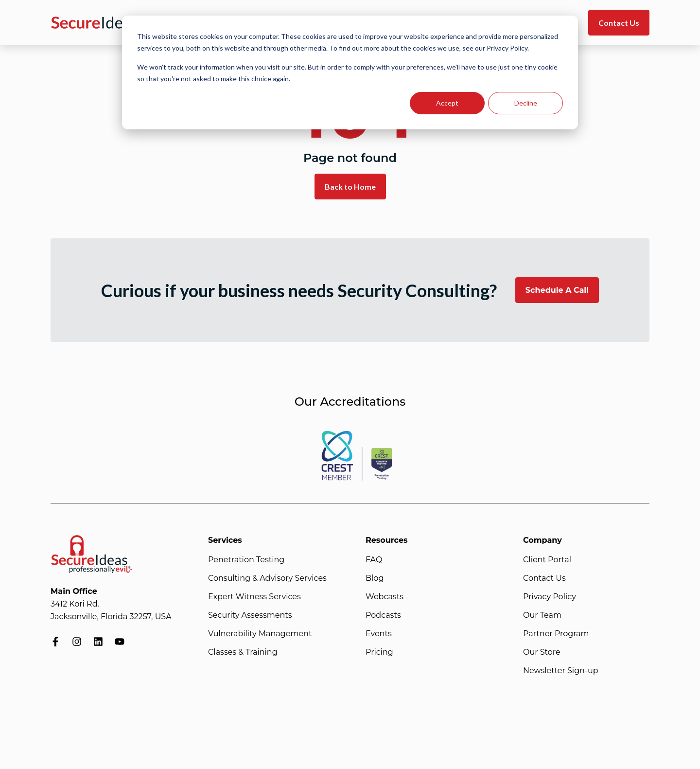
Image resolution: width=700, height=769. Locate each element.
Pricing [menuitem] (379, 652)
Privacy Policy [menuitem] (550, 597)
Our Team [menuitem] (542, 615)
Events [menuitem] (379, 634)
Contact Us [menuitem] (544, 578)
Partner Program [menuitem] (556, 634)
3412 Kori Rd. (75, 604)
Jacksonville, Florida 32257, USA (111, 617)
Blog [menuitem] (375, 578)
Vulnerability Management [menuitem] (260, 634)
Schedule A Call (557, 290)
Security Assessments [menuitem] (250, 615)
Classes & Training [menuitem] (243, 652)
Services (225, 540)
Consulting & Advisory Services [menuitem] (267, 578)
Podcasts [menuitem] (383, 615)
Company (542, 540)
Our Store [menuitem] (542, 652)
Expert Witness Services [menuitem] (254, 597)
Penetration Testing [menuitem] (246, 560)
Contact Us (619, 23)
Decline (526, 103)
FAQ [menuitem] (374, 560)
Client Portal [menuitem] (547, 560)
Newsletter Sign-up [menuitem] (561, 671)
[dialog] (350, 72)
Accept (447, 103)
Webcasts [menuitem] (385, 597)
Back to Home (350, 187)
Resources (387, 540)
